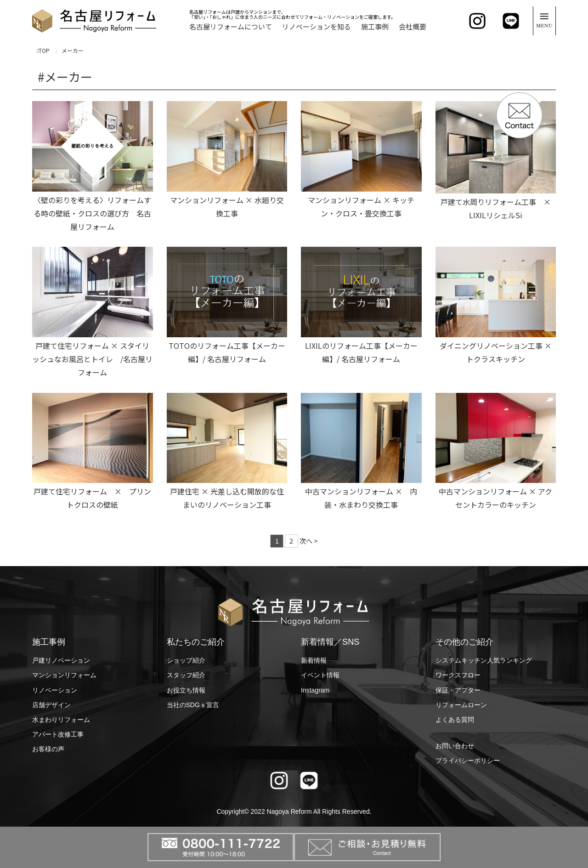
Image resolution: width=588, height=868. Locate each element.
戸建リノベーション (61, 660)
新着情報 (314, 660)
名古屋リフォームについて (231, 26)
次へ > (309, 541)
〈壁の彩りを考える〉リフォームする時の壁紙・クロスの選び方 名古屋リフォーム (92, 213)
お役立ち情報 (186, 690)
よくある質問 (455, 720)
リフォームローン (461, 705)
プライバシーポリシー (468, 760)
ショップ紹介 (186, 660)
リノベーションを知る (317, 26)
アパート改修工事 (58, 734)
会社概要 (413, 26)
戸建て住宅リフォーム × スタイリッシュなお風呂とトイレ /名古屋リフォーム (92, 359)
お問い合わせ (455, 746)
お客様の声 (48, 749)
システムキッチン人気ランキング (484, 660)
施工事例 (375, 26)
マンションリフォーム (64, 675)
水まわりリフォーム (61, 720)
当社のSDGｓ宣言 (193, 705)
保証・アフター (458, 690)
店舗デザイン (51, 705)
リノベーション (55, 690)
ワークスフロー (458, 675)
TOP (43, 50)
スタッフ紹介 (186, 675)
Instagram (315, 690)
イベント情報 (320, 675)
